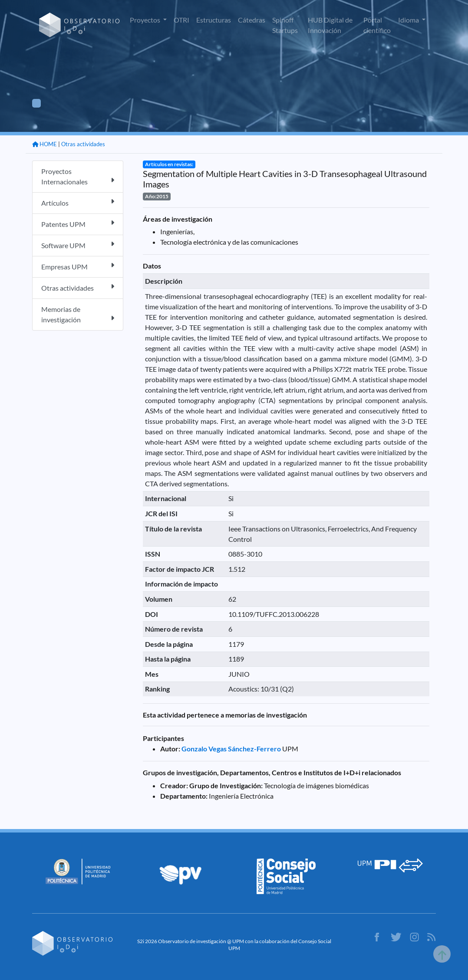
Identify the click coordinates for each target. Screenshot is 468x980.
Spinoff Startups (285, 25)
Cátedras (252, 20)
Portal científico (377, 25)
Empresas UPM (78, 266)
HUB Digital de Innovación (330, 25)
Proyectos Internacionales (78, 176)
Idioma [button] (409, 20)
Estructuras (214, 20)
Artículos (78, 202)
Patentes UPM (78, 224)
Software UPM (78, 245)
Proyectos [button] (146, 20)
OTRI (181, 20)
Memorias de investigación (78, 314)
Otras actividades (83, 144)
